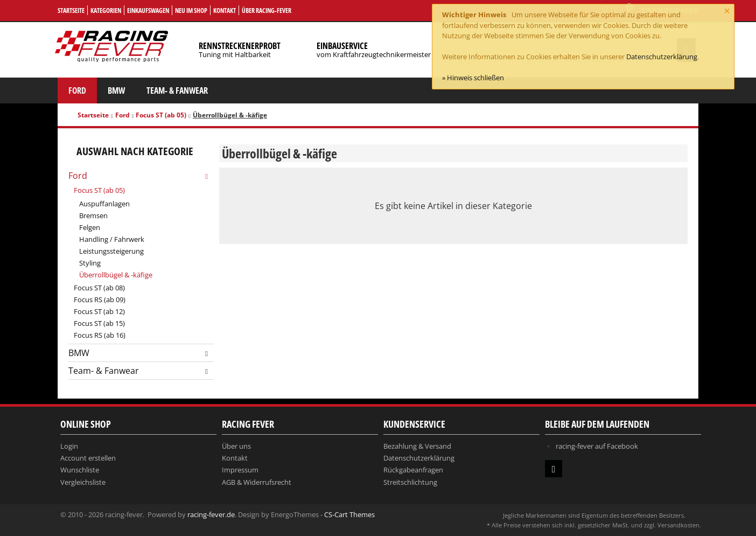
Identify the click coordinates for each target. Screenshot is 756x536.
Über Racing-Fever (267, 11)
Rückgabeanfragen (413, 470)
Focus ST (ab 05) (161, 115)
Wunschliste (80, 470)
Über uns (236, 446)
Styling (90, 263)
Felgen (90, 227)
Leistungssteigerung (111, 251)
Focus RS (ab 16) (100, 335)
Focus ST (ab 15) (99, 323)
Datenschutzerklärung (662, 57)
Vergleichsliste (83, 482)
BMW (116, 91)
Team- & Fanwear (177, 91)
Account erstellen (88, 458)
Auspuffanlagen (104, 204)
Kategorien (106, 11)
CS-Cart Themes (349, 514)
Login (69, 446)
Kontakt (225, 11)
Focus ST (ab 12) (99, 311)
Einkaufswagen (148, 11)
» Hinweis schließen (473, 78)
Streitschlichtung (410, 482)
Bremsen (93, 215)
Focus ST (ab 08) (99, 288)
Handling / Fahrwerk (112, 239)
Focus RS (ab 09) (100, 300)
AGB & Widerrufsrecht (257, 482)
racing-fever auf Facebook (597, 446)
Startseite (71, 11)
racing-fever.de (211, 514)
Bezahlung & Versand (417, 446)
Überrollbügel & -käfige (116, 275)
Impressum (240, 470)
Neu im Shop (191, 11)
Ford (77, 91)
